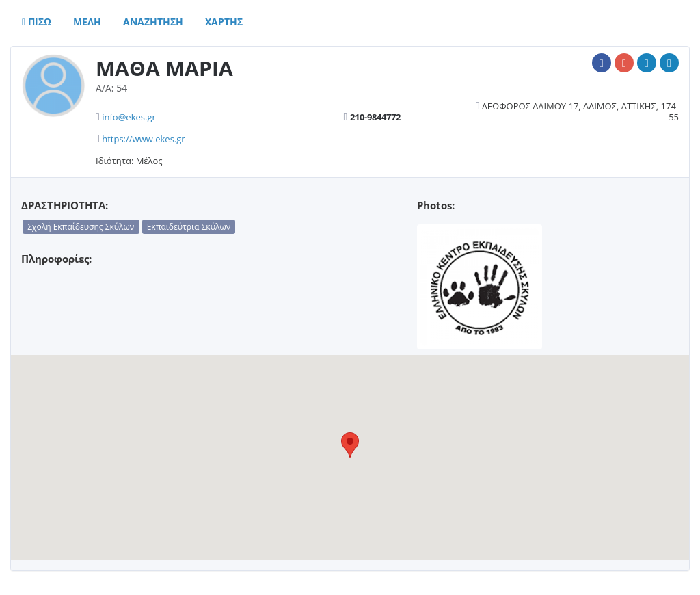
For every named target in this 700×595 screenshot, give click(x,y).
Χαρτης (224, 22)
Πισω (37, 22)
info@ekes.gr (129, 117)
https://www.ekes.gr (143, 139)
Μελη (87, 22)
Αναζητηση (153, 22)
